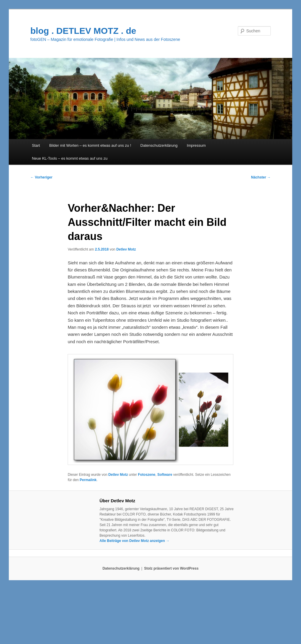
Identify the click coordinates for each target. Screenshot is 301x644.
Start (36, 145)
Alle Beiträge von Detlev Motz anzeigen (134, 541)
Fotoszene (147, 475)
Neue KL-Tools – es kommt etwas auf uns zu (70, 158)
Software (165, 475)
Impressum (196, 145)
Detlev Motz (126, 249)
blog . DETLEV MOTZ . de (83, 31)
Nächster (261, 177)
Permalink (88, 480)
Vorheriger (41, 177)
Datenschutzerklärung (159, 145)
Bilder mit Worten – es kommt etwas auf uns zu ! (90, 145)
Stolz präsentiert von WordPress (171, 568)
